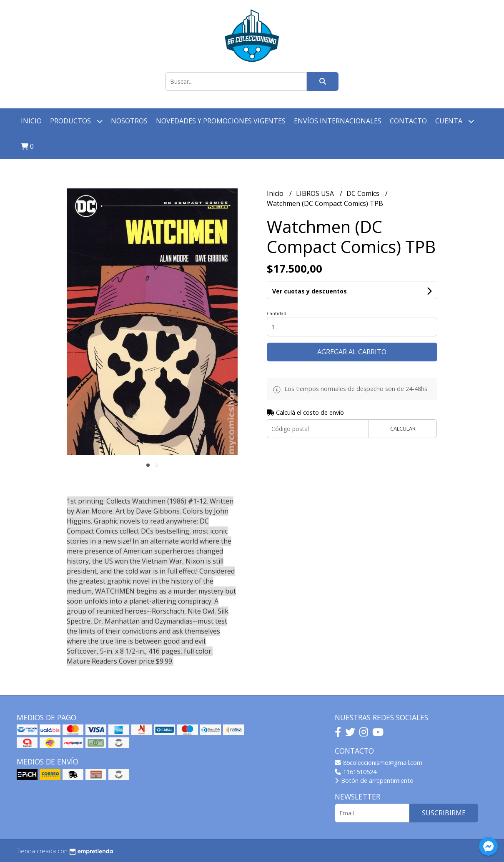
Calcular (403, 428)
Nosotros (129, 121)
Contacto (408, 121)
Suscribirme (444, 813)
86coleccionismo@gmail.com (379, 763)
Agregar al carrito (352, 352)
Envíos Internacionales (338, 121)
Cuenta (455, 121)
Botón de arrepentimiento (374, 781)
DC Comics (364, 193)
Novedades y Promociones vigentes (221, 121)
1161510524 (356, 772)
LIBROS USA (316, 193)
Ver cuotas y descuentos (310, 291)
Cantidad (277, 313)
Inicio (31, 121)
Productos (76, 121)
